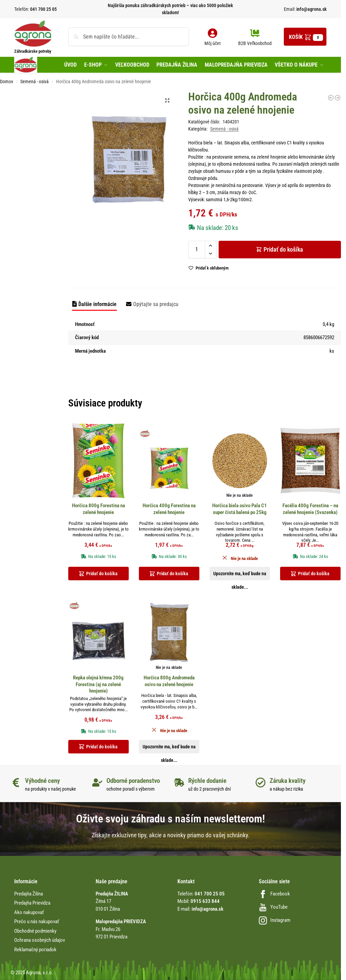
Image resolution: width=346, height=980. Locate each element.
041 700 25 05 (43, 9)
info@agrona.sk (311, 9)
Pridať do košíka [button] (102, 574)
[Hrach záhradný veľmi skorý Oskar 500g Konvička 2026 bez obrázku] (338, 98)
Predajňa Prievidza (32, 903)
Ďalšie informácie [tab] (97, 304)
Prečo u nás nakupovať (37, 921)
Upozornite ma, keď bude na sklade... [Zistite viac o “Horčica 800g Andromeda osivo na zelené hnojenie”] (169, 749)
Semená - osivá (34, 81)
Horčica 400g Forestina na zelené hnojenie (169, 509)
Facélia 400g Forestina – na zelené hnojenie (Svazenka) (310, 509)
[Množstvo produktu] (197, 250)
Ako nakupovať (29, 912)
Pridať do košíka (283, 249)
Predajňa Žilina (29, 894)
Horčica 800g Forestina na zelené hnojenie (98, 509)
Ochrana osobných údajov (40, 940)
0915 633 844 (205, 901)
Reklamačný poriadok (35, 950)
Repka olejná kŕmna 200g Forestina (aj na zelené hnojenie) (98, 684)
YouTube (273, 907)
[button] (305, 37)
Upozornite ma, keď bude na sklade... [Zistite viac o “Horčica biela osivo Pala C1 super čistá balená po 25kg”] (240, 576)
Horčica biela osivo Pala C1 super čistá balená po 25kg (240, 509)
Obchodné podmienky (35, 931)
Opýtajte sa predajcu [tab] (156, 304)
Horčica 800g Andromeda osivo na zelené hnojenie (169, 681)
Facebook (274, 894)
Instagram (275, 920)
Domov (7, 81)
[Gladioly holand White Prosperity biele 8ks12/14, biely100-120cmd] (331, 98)
